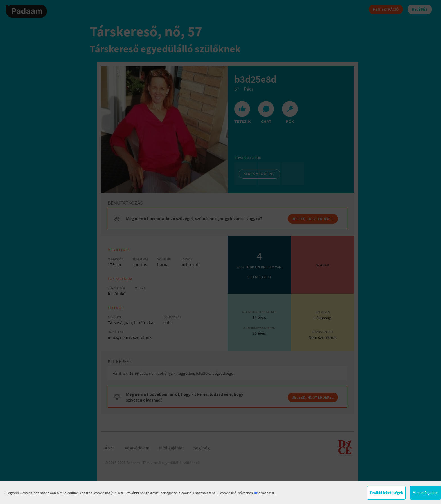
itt (256, 493)
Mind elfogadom (426, 493)
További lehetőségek (386, 493)
